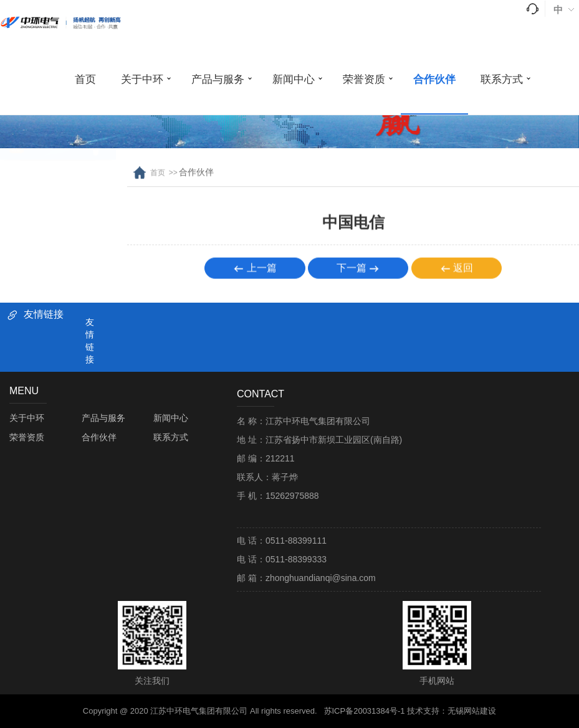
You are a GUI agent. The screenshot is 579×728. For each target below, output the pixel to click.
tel (533, 9)
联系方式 (502, 79)
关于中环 (142, 79)
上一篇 (255, 272)
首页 (85, 79)
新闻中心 (294, 79)
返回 (457, 272)
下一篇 (358, 272)
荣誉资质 (364, 79)
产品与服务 (218, 79)
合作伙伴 (434, 79)
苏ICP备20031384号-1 (365, 711)
